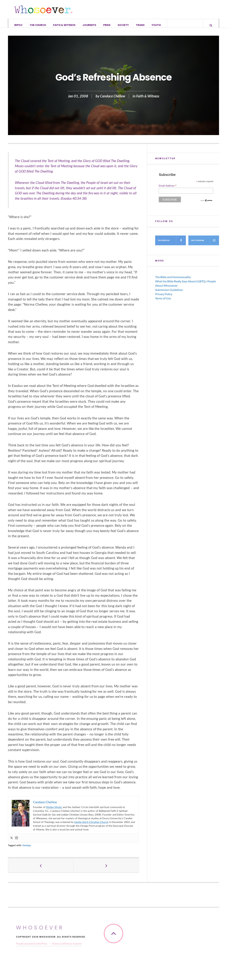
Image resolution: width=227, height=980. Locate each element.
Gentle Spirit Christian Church (91, 826)
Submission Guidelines (169, 293)
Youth (156, 25)
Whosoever (40, 931)
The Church (38, 25)
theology (27, 849)
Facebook (172, 244)
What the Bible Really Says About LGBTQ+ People (186, 285)
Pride (107, 25)
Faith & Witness (64, 25)
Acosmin (77, 947)
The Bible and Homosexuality (173, 280)
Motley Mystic (54, 811)
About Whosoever (166, 289)
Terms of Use (163, 302)
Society (123, 25)
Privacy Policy (164, 298)
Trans (140, 25)
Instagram (205, 244)
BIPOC (18, 25)
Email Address (168, 189)
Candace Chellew (113, 100)
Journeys (89, 25)
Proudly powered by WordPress (31, 947)
